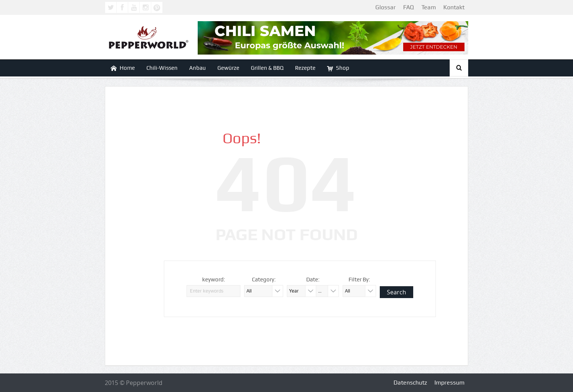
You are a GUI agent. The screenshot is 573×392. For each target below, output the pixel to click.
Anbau (198, 68)
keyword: (214, 280)
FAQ (409, 7)
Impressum (449, 383)
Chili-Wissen (162, 68)
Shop (338, 68)
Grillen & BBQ (267, 68)
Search (396, 292)
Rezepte (305, 68)
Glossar (386, 7)
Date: (313, 280)
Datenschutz (410, 383)
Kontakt (454, 7)
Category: (264, 280)
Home (123, 68)
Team (429, 7)
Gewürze (228, 68)
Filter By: (359, 280)
